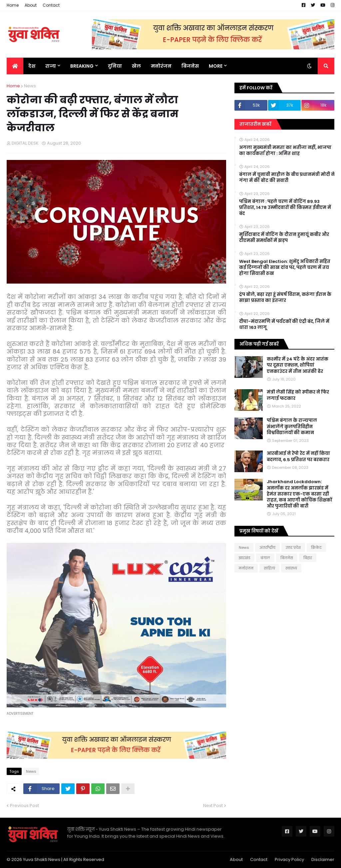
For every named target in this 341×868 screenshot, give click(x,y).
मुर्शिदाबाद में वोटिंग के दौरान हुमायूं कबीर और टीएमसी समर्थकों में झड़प (284, 238)
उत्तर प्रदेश (293, 547)
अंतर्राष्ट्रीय (267, 547)
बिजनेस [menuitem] (190, 66)
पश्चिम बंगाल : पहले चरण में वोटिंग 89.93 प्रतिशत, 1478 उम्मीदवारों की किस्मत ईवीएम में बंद (285, 208)
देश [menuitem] (32, 66)
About (31, 5)
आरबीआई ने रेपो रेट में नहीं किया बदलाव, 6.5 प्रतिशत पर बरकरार (298, 456)
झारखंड (244, 558)
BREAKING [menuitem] (82, 66)
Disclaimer (323, 860)
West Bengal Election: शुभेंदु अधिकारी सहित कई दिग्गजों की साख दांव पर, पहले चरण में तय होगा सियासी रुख (285, 268)
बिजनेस (287, 558)
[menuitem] (15, 66)
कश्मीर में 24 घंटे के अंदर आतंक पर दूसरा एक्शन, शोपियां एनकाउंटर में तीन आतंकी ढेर (298, 365)
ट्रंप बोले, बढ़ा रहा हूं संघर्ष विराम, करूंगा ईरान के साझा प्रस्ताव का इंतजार (285, 298)
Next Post (213, 806)
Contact (51, 5)
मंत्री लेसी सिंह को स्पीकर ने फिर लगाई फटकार (298, 395)
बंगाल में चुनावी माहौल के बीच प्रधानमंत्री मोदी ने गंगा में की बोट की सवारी (287, 178)
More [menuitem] (216, 66)
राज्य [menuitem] (51, 66)
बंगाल (265, 558)
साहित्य (269, 568)
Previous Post (24, 806)
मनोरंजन (246, 568)
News (30, 86)
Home (13, 5)
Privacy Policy (289, 860)
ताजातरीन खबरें (255, 124)
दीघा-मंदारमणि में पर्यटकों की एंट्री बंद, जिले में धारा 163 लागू (284, 325)
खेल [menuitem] (136, 66)
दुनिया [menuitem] (115, 66)
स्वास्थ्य (291, 568)
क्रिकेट (316, 547)
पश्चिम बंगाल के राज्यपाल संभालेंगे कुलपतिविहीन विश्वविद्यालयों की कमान (292, 427)
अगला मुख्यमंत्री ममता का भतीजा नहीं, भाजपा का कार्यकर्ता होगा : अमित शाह (285, 151)
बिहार (308, 558)
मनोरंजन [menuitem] (161, 66)
